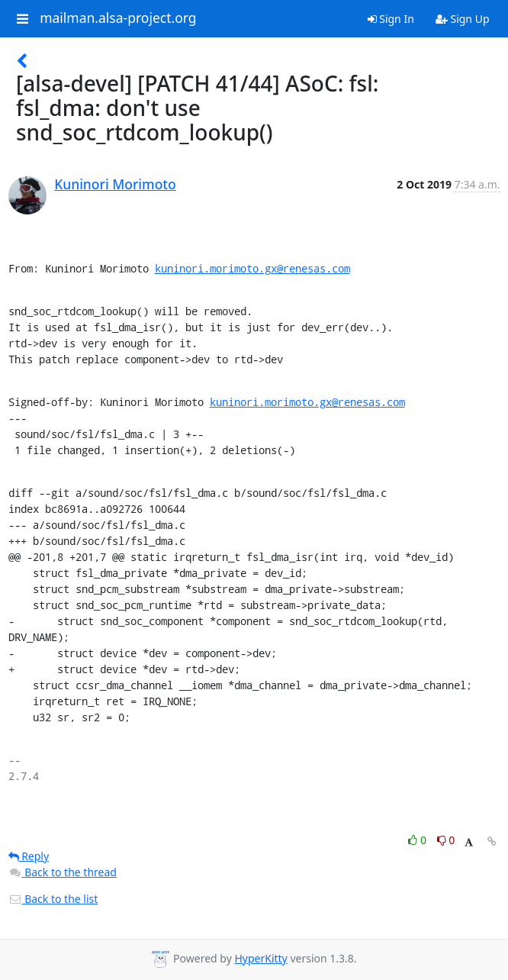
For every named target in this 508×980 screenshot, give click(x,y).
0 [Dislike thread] (446, 840)
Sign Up (463, 19)
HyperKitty (260, 958)
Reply (29, 856)
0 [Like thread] (418, 840)
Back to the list (53, 899)
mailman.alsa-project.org (118, 18)
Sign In (391, 19)
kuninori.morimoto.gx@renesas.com (252, 268)
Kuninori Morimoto (115, 184)
